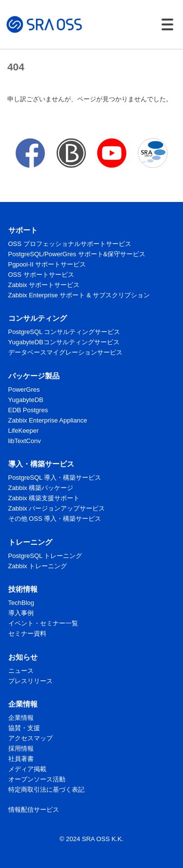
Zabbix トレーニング (38, 566)
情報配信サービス (34, 810)
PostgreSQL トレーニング (45, 556)
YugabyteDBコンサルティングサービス (64, 342)
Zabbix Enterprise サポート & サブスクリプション (79, 295)
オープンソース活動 (37, 779)
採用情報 (21, 748)
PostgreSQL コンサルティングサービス (64, 332)
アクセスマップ (30, 738)
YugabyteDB (26, 400)
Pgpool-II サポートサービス (47, 264)
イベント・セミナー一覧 (43, 623)
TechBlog (21, 603)
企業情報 (21, 718)
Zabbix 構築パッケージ (41, 488)
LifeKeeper (24, 431)
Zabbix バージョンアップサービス (57, 508)
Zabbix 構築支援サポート (44, 498)
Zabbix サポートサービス (44, 285)
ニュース (21, 671)
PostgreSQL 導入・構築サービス (55, 478)
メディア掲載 (27, 769)
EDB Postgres (28, 410)
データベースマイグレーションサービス (65, 352)
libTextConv (25, 441)
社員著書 (21, 759)
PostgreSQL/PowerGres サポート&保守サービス (77, 254)
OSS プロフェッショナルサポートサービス (70, 244)
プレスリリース (30, 681)
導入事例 (21, 613)
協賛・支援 (24, 728)
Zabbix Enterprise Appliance (48, 420)
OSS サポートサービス (41, 275)
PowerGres (24, 389)
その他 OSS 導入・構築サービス (55, 519)
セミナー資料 (27, 634)
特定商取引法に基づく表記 (46, 790)
